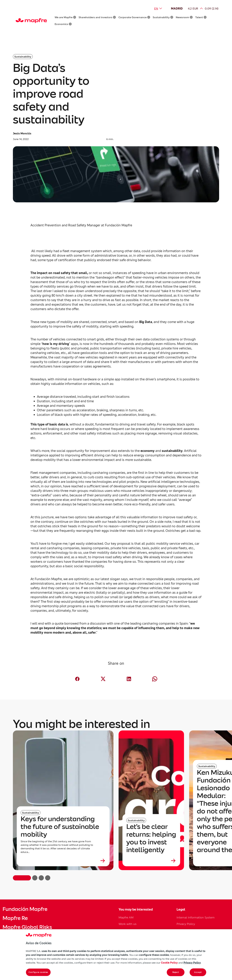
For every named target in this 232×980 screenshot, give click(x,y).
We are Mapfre (65, 17)
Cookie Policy (169, 963)
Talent (201, 17)
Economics (63, 24)
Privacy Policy (186, 924)
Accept (198, 972)
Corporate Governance (134, 17)
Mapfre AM (126, 917)
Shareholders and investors (97, 17)
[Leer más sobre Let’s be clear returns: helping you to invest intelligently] (151, 861)
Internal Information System (196, 917)
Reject (176, 972)
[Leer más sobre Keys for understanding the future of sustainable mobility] (63, 861)
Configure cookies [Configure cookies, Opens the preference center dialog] (38, 972)
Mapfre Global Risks (27, 927)
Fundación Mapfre (25, 909)
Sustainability (163, 17)
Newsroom (184, 17)
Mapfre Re (15, 918)
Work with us (128, 924)
